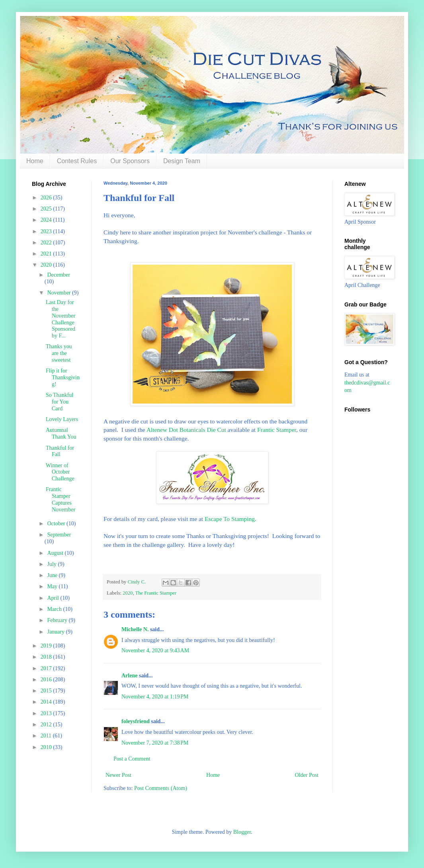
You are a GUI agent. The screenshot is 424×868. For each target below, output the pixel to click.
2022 (47, 243)
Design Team (182, 161)
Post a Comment (132, 759)
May (53, 586)
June (53, 575)
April (54, 598)
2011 (47, 736)
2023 (47, 231)
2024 (47, 220)
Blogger (242, 832)
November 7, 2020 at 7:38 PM (155, 743)
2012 (47, 725)
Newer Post (118, 775)
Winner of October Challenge (60, 472)
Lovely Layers (62, 419)
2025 (47, 209)
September (59, 535)
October (57, 524)
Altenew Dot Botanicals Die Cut (186, 430)
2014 (47, 702)
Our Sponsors (130, 161)
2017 (47, 668)
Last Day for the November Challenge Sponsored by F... (61, 319)
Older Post (307, 775)
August (56, 553)
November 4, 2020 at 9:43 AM (155, 651)
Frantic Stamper (277, 430)
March (55, 609)
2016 (47, 680)
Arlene (129, 676)
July (52, 564)
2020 (128, 593)
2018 (47, 657)
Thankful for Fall (60, 451)
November (60, 293)
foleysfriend (136, 721)
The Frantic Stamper (156, 593)
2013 (47, 713)
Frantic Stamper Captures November (61, 499)
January (56, 632)
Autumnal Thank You (61, 433)
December (59, 275)
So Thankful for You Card (60, 402)
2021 (47, 254)
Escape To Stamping (230, 519)
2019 (47, 646)
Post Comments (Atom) (161, 788)
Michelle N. (135, 629)
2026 (47, 198)
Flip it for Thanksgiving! (63, 377)
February (58, 620)
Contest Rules (77, 161)
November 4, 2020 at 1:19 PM (155, 697)
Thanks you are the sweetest (59, 353)
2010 (47, 747)
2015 (47, 691)
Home (35, 161)
